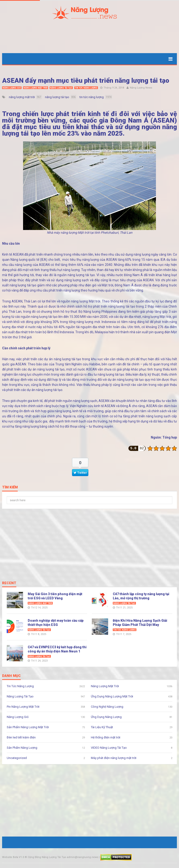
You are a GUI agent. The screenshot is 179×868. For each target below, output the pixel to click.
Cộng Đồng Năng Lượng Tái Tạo (47, 857)
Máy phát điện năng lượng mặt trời (114, 758)
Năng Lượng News (141, 88)
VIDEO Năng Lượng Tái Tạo (109, 748)
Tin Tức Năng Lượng (86, 88)
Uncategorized (17, 758)
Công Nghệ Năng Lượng (107, 707)
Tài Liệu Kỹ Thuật (102, 727)
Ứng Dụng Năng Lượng (106, 717)
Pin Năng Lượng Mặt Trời (23, 707)
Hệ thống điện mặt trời (106, 737)
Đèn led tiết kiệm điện (21, 737)
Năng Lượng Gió (12, 88)
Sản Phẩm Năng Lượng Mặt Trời (28, 727)
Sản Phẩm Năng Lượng (22, 748)
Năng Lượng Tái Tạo (61, 88)
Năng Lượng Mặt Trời (36, 88)
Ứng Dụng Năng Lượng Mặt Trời (112, 696)
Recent (9, 583)
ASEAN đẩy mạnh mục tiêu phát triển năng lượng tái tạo (86, 81)
